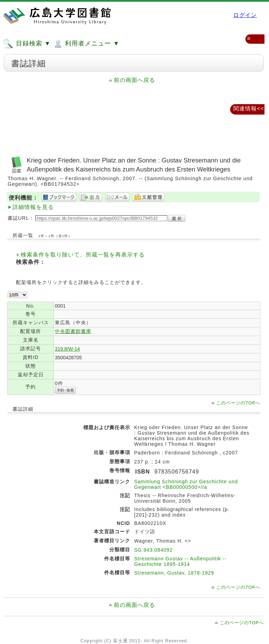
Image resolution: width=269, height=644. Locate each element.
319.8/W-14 (67, 349)
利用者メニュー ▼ (86, 44)
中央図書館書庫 (73, 331)
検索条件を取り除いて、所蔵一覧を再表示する (83, 255)
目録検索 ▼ (27, 44)
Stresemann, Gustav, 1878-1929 (174, 573)
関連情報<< (249, 108)
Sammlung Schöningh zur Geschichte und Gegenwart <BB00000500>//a (186, 484)
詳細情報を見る (33, 207)
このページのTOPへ (238, 403)
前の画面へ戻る (134, 80)
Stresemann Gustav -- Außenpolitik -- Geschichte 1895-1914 (180, 561)
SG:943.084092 (154, 550)
